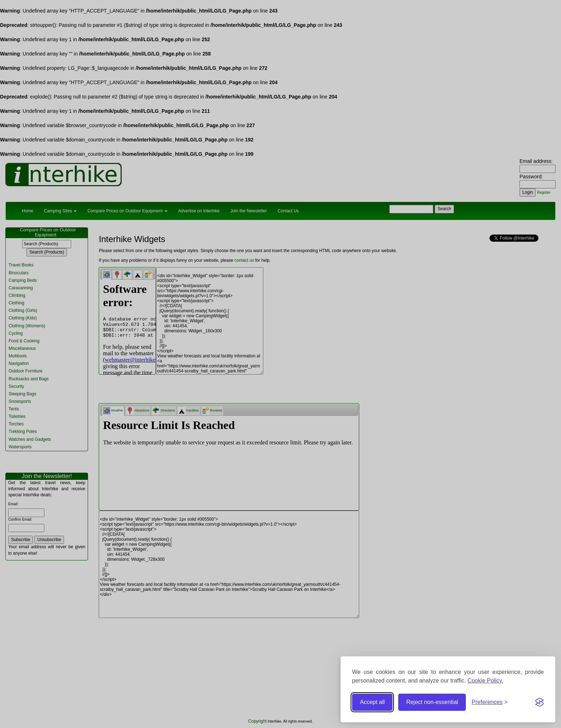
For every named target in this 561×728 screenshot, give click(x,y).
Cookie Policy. (486, 681)
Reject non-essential (432, 702)
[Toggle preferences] (490, 702)
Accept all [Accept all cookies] (372, 702)
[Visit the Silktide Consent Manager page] (540, 702)
